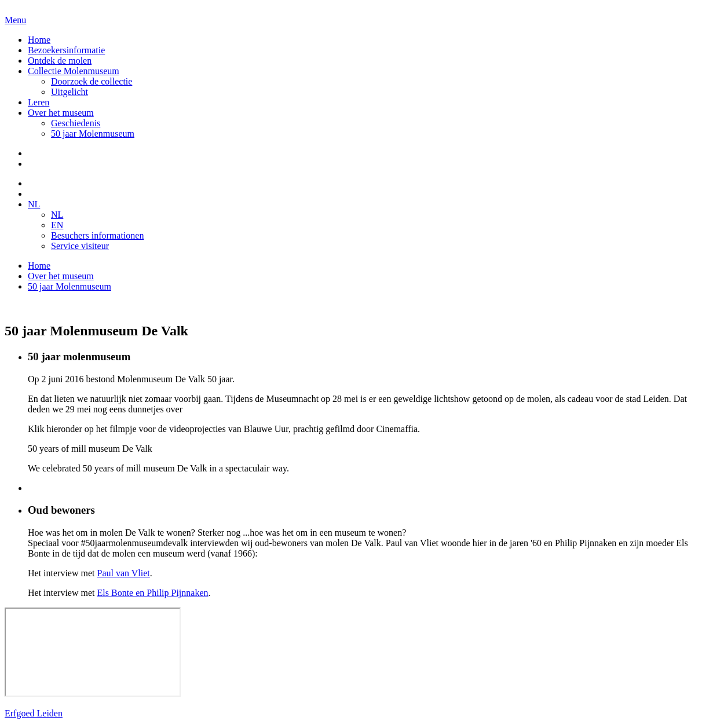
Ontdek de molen (60, 61)
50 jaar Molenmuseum (93, 133)
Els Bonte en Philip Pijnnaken (153, 593)
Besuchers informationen (97, 235)
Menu (15, 20)
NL (34, 204)
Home (39, 40)
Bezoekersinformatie (66, 50)
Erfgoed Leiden (34, 713)
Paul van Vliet (124, 573)
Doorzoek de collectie (92, 81)
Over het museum (61, 113)
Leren (39, 102)
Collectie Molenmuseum (74, 71)
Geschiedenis (76, 123)
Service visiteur (80, 246)
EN (57, 225)
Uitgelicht (70, 92)
